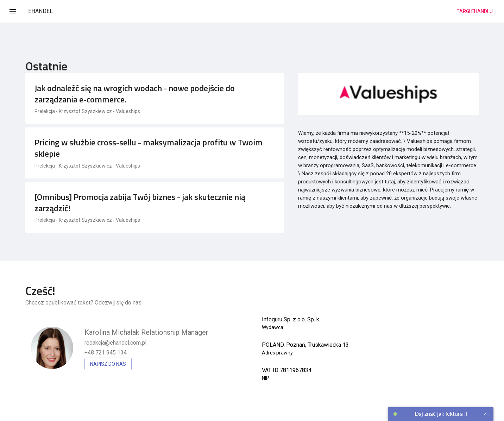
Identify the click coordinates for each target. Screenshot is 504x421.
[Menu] (13, 11)
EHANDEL (40, 11)
